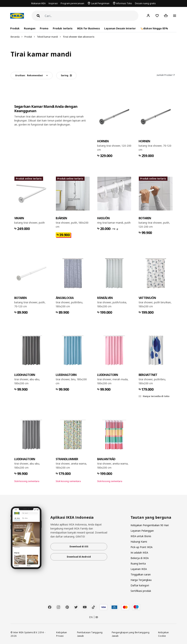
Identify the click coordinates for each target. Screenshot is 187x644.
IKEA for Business (88, 28)
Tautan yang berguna (151, 517)
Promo (44, 28)
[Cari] (92, 16)
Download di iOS (79, 547)
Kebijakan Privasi (62, 634)
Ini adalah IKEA (139, 553)
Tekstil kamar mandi (47, 37)
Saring (66, 75)
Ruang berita (138, 563)
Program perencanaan (72, 3)
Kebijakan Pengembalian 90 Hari (150, 525)
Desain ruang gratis (145, 3)
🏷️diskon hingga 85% (154, 28)
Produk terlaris (63, 28)
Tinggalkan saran (141, 574)
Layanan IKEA (139, 569)
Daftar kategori (140, 585)
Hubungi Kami (139, 542)
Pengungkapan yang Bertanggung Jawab (131, 634)
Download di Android (79, 557)
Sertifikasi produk (141, 591)
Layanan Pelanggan (142, 531)
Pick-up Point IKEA (142, 547)
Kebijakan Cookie (163, 634)
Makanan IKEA (38, 3)
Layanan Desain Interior (120, 28)
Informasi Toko (124, 3)
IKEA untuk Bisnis (141, 536)
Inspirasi (53, 3)
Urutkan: (29, 75)
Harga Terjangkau (141, 580)
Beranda (15, 37)
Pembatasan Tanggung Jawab (90, 634)
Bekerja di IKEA (140, 558)
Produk (28, 37)
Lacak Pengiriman (100, 3)
